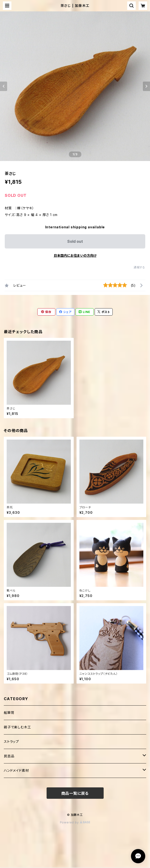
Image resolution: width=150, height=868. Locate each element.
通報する (139, 267)
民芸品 (9, 756)
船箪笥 (9, 713)
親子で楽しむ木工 (17, 727)
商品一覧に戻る (75, 793)
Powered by (75, 822)
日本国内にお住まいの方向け (75, 255)
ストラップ (11, 742)
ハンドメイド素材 (16, 770)
